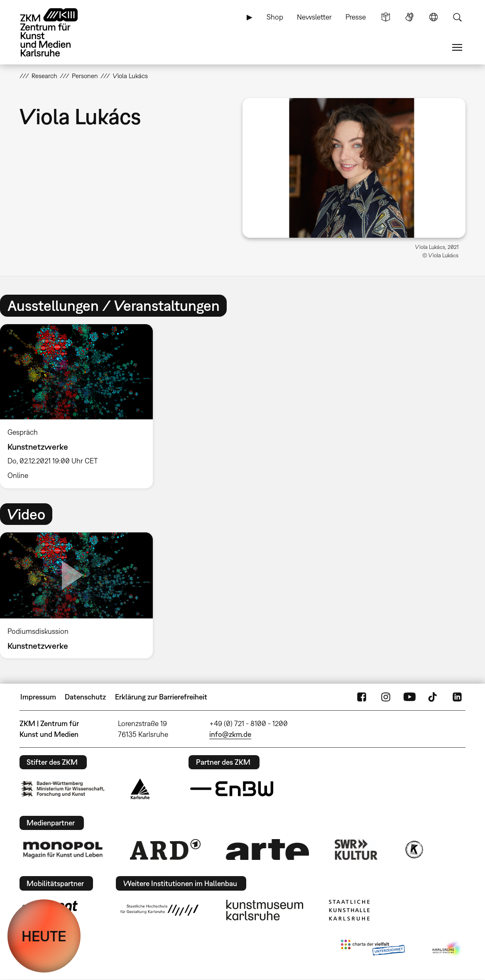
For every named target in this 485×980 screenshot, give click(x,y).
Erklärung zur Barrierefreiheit (161, 697)
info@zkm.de (230, 734)
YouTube (409, 697)
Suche (457, 17)
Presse (356, 17)
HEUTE (44, 936)
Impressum (38, 697)
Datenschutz (85, 697)
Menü (457, 47)
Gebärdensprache (409, 17)
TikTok (434, 697)
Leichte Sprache (386, 17)
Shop (275, 17)
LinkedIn (457, 697)
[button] (354, 168)
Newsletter (314, 17)
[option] (80, 406)
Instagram (386, 697)
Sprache (434, 17)
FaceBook (362, 697)
